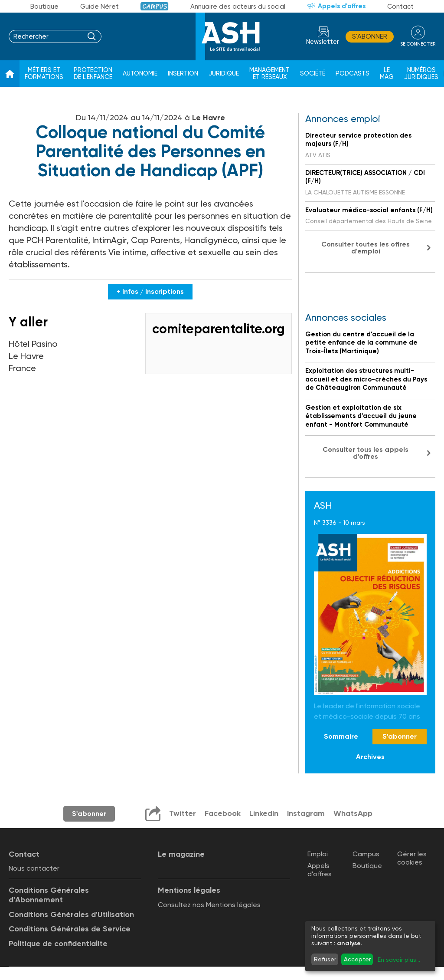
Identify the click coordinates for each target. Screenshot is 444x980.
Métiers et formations (44, 74)
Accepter (357, 959)
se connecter (418, 44)
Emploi (318, 854)
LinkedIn (264, 813)
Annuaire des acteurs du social (238, 7)
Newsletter (323, 42)
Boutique (44, 7)
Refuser (325, 959)
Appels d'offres (342, 6)
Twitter (182, 813)
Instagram (306, 813)
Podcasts (353, 74)
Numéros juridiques (421, 74)
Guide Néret (100, 7)
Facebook (222, 813)
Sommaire (341, 736)
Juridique (224, 74)
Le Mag (387, 74)
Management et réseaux (269, 74)
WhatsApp (353, 813)
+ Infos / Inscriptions (150, 291)
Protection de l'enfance (93, 74)
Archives (370, 757)
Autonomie (140, 74)
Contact (400, 7)
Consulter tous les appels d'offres (366, 453)
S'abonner (370, 36)
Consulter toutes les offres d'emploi (366, 248)
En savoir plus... (399, 960)
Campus (155, 6)
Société (313, 74)
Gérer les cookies (412, 858)
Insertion (183, 74)
